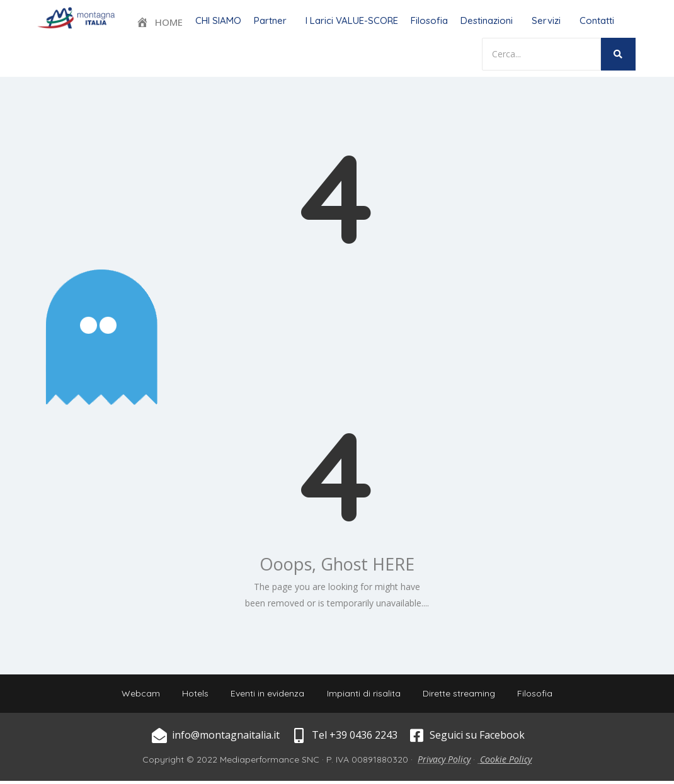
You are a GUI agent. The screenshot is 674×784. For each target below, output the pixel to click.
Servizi (546, 20)
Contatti (597, 20)
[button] (273, 20)
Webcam (133, 695)
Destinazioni (487, 20)
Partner (270, 20)
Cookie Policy (506, 762)
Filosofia (429, 20)
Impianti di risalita (365, 695)
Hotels (191, 695)
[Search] (541, 54)
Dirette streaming (463, 695)
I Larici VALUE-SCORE (352, 20)
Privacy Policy (444, 762)
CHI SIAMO (218, 20)
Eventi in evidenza (266, 695)
